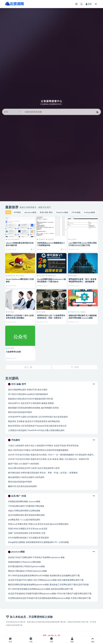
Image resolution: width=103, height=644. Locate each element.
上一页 (28, 367)
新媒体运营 (11, 276)
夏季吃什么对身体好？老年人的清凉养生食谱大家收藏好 (20, 317)
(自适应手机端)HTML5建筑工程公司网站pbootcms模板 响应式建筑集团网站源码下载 (46, 580)
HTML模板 (76, 212)
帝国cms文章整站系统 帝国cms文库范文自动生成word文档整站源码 (38, 524)
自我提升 (50, 239)
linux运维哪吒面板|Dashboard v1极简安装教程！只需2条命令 (51, 280)
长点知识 (72, 239)
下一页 (75, 367)
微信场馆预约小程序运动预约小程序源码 (26, 477)
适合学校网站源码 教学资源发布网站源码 (26, 515)
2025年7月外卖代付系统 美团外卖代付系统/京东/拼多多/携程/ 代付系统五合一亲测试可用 (48, 459)
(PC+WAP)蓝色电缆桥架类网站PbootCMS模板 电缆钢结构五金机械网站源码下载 (44, 575)
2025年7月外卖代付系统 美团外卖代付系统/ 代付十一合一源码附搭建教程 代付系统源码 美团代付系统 (54, 455)
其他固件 (16, 239)
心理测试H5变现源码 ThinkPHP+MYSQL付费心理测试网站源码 (36, 430)
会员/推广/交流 (51, 496)
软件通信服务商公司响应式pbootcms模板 (26, 566)
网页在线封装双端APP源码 (20, 412)
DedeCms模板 (62, 212)
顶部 (93, 640)
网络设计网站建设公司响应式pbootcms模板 (27, 571)
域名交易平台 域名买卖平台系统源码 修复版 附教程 (31, 403)
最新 (8, 212)
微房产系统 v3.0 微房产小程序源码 (24, 464)
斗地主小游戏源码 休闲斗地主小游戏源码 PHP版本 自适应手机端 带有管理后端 (43, 445)
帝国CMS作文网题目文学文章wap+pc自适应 (28, 529)
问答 (51, 640)
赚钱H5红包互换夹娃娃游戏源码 (22, 486)
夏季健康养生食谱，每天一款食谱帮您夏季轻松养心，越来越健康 (82, 280)
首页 (10, 640)
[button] (12, 112)
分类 (31, 640)
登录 (89, 4)
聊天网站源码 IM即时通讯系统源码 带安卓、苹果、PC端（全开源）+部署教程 (43, 473)
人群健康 (81, 312)
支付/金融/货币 (51, 384)
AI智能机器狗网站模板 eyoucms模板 (24, 501)
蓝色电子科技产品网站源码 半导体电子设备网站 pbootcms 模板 (36, 557)
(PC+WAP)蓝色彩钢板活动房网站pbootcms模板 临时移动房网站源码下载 (41, 589)
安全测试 (41, 276)
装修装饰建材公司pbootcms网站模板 (24, 562)
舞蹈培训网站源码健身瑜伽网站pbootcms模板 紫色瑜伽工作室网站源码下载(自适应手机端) (48, 584)
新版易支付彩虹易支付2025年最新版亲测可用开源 (31, 399)
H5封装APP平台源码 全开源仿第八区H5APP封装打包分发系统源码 (38, 417)
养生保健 (72, 276)
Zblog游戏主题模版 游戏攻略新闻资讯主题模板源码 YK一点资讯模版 (38, 542)
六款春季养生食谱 (13, 352)
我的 (72, 640)
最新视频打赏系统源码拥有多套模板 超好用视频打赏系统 (33, 408)
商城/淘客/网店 (46, 212)
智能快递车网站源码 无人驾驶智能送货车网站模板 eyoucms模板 (83, 317)
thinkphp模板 (90, 212)
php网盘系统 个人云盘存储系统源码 (24, 520)
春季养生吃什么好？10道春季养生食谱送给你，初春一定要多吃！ (51, 317)
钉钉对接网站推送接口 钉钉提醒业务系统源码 (28, 538)
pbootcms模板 (30, 212)
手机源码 (51, 440)
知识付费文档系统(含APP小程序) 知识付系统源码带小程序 (34, 468)
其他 (8, 239)
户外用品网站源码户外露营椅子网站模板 (26, 506)
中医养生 (72, 312)
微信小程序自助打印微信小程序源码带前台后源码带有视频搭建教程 (38, 450)
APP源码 (17, 212)
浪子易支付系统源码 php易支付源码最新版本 (28, 394)
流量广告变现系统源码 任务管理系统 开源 (27, 533)
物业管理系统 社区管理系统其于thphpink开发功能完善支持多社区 (37, 426)
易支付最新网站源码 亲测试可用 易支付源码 (28, 390)
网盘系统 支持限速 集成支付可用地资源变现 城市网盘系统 (34, 421)
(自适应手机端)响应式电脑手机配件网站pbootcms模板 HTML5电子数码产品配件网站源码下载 (50, 593)
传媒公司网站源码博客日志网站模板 (24, 511)
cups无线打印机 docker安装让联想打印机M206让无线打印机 (83, 244)
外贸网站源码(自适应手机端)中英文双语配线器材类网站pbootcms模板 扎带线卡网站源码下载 (49, 598)
